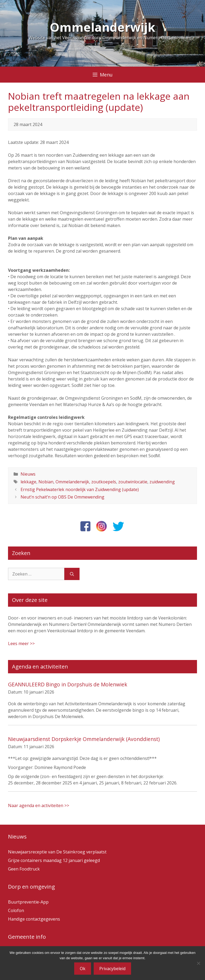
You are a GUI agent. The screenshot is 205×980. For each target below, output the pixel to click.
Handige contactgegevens (34, 919)
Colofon (16, 910)
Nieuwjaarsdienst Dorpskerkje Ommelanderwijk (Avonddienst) (84, 739)
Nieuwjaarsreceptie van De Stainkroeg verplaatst (57, 852)
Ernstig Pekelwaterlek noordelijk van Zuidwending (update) (80, 489)
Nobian (46, 482)
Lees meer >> (21, 643)
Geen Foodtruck (24, 869)
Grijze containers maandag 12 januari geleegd (54, 860)
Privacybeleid (112, 969)
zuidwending (162, 482)
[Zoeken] (72, 574)
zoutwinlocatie (133, 482)
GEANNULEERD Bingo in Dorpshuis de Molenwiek (68, 684)
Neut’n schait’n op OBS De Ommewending (62, 497)
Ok (83, 969)
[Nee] (198, 963)
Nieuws (28, 474)
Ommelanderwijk (102, 27)
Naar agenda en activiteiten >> (39, 805)
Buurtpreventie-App (28, 902)
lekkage (28, 482)
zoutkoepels (104, 482)
